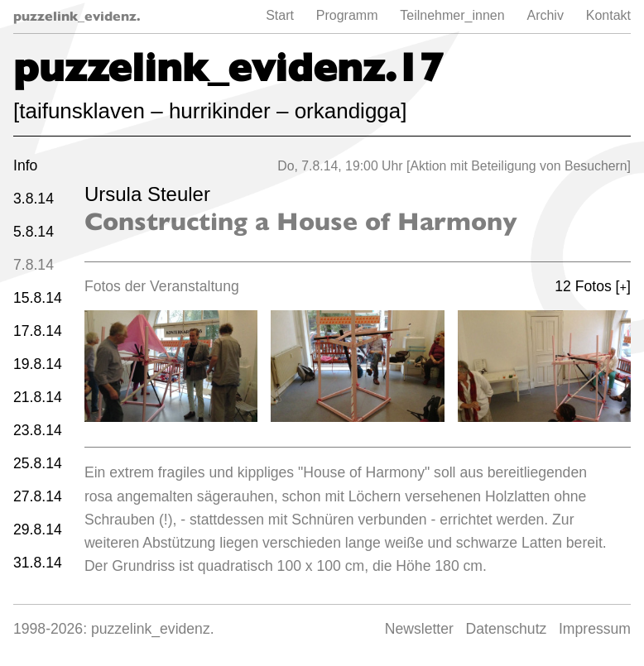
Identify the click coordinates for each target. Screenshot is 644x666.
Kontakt (608, 15)
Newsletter (419, 629)
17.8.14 (38, 331)
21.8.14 (38, 397)
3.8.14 (34, 199)
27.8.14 (38, 496)
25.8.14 (38, 463)
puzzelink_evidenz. (77, 16)
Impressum (595, 629)
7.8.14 (34, 265)
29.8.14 (38, 529)
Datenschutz (507, 629)
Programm (347, 15)
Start (280, 15)
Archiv (545, 15)
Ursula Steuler (147, 194)
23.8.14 (38, 430)
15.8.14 (38, 298)
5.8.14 (34, 232)
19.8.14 (38, 364)
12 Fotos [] (593, 286)
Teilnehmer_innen (452, 15)
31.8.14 (38, 563)
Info (25, 165)
